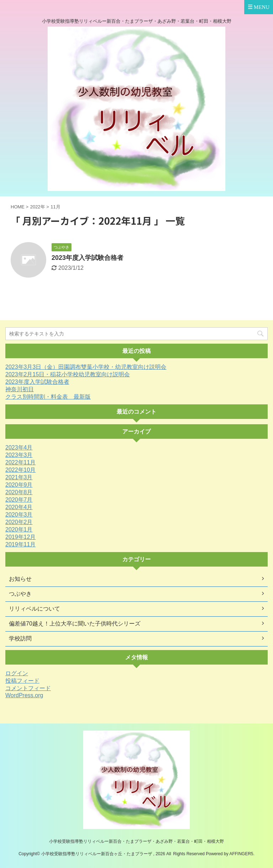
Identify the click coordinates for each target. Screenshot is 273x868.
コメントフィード (28, 688)
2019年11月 (20, 544)
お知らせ (20, 579)
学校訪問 (20, 638)
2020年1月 (19, 529)
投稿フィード (22, 681)
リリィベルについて (34, 609)
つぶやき (20, 594)
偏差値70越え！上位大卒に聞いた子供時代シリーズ (75, 624)
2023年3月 (19, 455)
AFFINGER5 (241, 854)
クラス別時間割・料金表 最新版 (48, 397)
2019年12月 (20, 537)
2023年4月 (19, 447)
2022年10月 (20, 470)
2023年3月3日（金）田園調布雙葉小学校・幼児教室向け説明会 (86, 367)
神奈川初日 (20, 389)
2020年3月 (19, 515)
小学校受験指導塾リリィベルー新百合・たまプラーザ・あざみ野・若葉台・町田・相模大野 (136, 841)
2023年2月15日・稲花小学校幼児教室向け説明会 (68, 374)
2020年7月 (19, 500)
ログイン (17, 673)
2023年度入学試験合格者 (87, 258)
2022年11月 (20, 462)
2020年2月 (19, 522)
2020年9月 (19, 485)
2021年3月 (19, 477)
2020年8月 (19, 492)
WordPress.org (24, 695)
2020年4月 (19, 507)
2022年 (38, 207)
